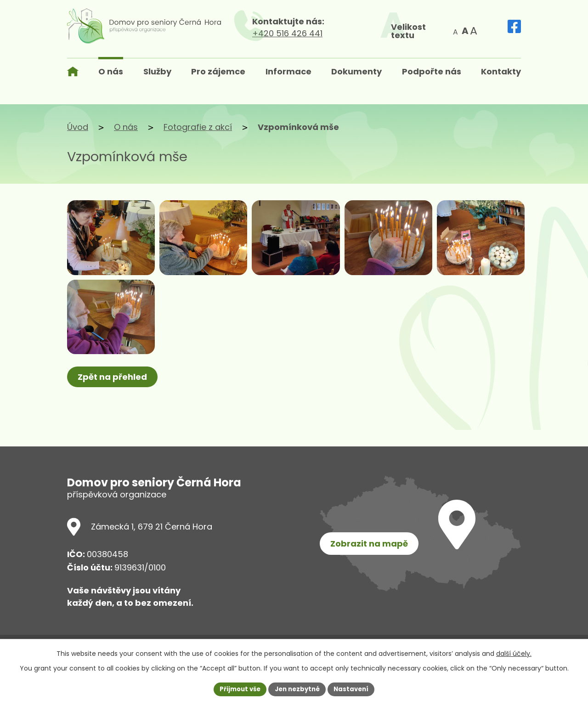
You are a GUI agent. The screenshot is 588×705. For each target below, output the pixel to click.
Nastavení (355, 688)
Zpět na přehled (114, 411)
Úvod (78, 127)
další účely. (514, 653)
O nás (126, 127)
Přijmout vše (237, 688)
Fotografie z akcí (198, 127)
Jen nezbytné (297, 688)
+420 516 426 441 (317, 33)
